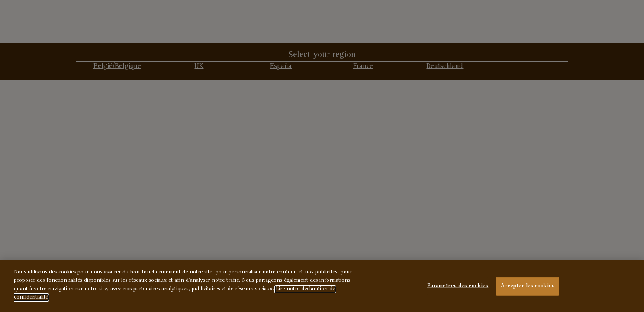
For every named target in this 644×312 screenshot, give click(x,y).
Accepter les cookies (528, 286)
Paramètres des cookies (458, 286)
